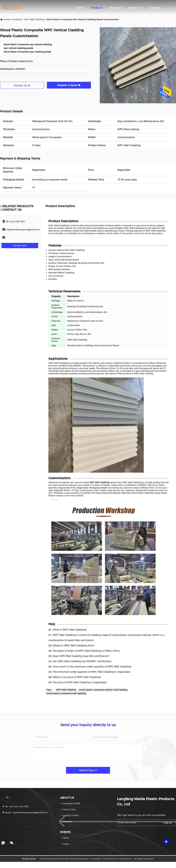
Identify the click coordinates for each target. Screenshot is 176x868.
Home (80, 8)
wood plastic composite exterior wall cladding (103, 690)
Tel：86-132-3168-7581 (16, 807)
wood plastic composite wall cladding (66, 693)
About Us (116, 8)
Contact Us (136, 8)
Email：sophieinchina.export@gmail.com (25, 813)
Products (97, 8)
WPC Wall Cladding (34, 19)
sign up (167, 823)
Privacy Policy (29, 859)
